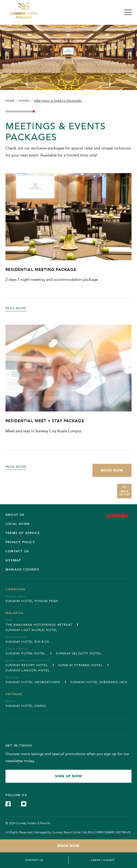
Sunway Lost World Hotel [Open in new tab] (32, 630)
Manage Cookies (22, 569)
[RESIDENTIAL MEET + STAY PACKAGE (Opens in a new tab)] (68, 368)
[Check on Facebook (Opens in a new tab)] (8, 803)
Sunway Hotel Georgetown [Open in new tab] (33, 682)
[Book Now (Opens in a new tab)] (112, 470)
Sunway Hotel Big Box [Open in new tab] (27, 642)
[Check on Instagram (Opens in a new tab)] (24, 803)
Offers (24, 101)
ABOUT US (15, 515)
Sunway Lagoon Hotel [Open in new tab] (28, 670)
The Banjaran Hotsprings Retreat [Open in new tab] (39, 625)
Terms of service (23, 533)
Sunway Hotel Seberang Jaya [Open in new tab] (99, 682)
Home (10, 101)
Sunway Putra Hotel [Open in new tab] (26, 653)
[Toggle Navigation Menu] (128, 12)
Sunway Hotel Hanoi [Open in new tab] (26, 706)
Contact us (17, 551)
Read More (16, 308)
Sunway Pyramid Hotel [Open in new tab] (81, 665)
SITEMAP (13, 560)
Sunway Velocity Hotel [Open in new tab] (79, 653)
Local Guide (18, 524)
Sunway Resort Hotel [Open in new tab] (27, 665)
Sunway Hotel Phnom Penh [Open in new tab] (32, 601)
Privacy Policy (20, 542)
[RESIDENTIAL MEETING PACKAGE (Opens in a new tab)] (68, 217)
